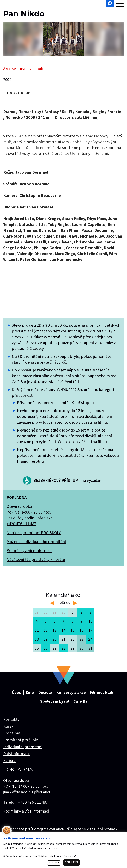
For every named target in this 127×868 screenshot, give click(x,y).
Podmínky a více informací (30, 551)
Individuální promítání (23, 747)
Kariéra (9, 761)
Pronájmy (11, 733)
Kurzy (8, 726)
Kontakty (11, 720)
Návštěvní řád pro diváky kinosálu (36, 560)
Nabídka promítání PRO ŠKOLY (34, 533)
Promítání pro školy (21, 740)
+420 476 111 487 (21, 524)
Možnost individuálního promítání (36, 542)
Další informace (17, 754)
